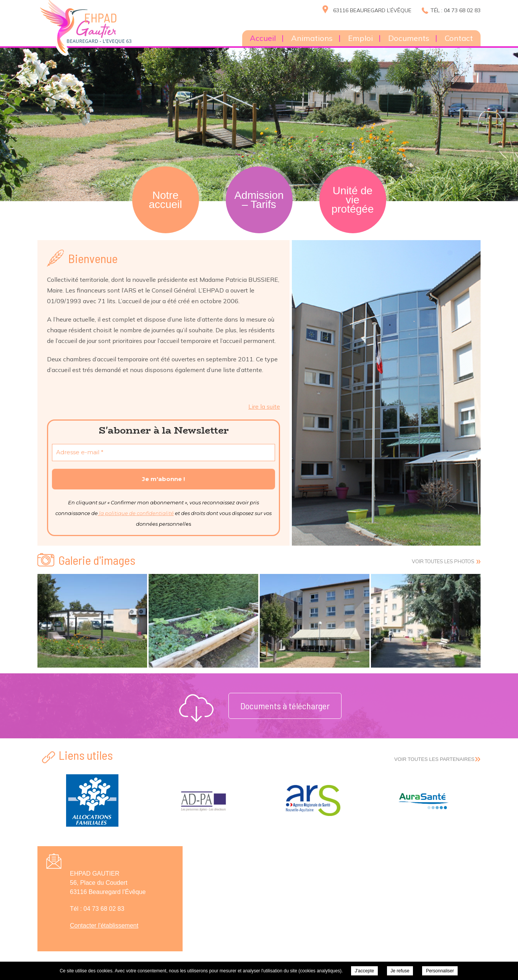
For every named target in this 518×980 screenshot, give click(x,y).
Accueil (263, 38)
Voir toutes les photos (443, 561)
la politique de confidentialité (136, 513)
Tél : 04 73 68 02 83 (456, 10)
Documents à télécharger (285, 706)
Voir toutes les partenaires (434, 759)
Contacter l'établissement (104, 926)
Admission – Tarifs (259, 200)
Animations (312, 38)
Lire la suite (264, 406)
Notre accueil (165, 200)
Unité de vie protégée (353, 200)
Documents (409, 38)
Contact (459, 38)
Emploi (360, 38)
